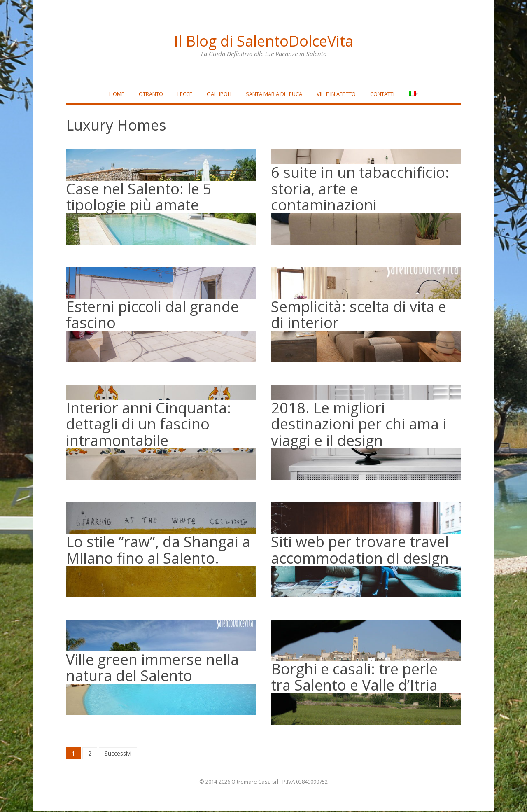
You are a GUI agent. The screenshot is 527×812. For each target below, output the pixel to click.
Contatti (379, 95)
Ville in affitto (333, 95)
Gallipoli (216, 95)
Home (114, 95)
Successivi (118, 755)
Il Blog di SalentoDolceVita (263, 39)
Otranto (148, 95)
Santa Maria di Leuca (271, 95)
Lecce (182, 95)
